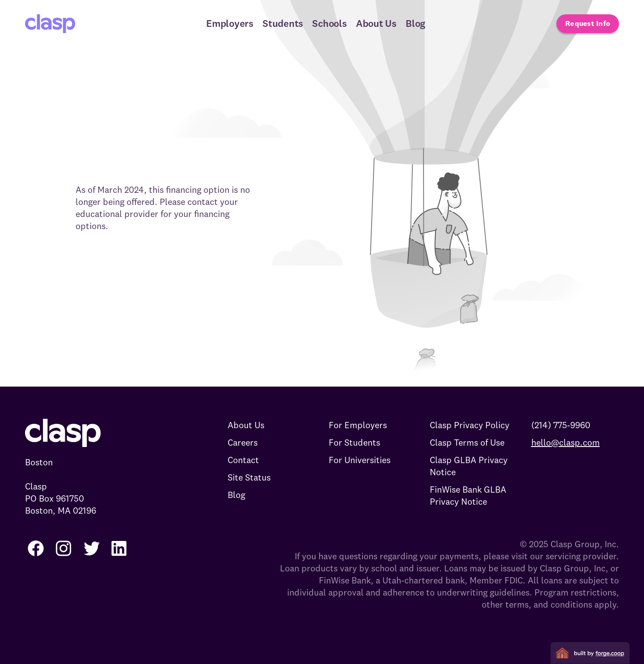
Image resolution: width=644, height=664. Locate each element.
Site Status (249, 477)
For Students (354, 442)
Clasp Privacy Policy (470, 425)
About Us (376, 23)
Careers (243, 442)
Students (283, 23)
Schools (329, 23)
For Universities (360, 460)
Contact (243, 460)
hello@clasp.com (566, 442)
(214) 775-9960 (561, 425)
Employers (230, 23)
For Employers (358, 425)
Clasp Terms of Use (467, 442)
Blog (415, 23)
